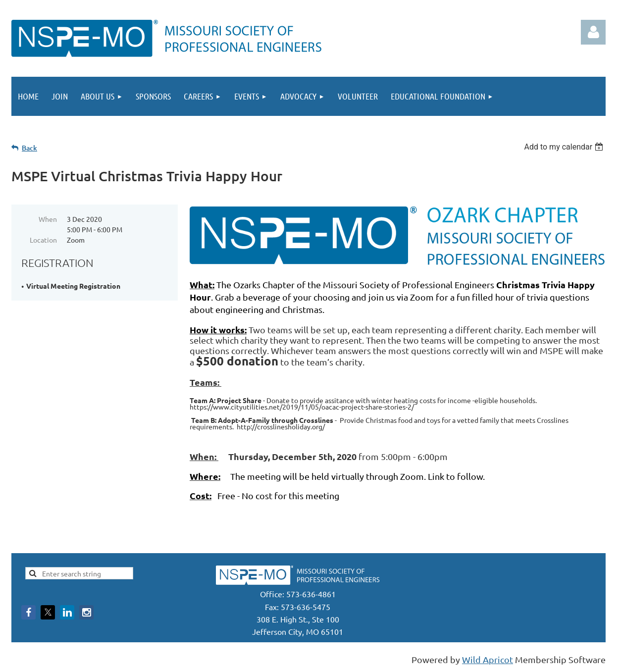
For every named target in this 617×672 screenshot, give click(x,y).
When (48, 219)
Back (29, 148)
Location (43, 240)
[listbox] (565, 147)
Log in (593, 32)
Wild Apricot (488, 659)
